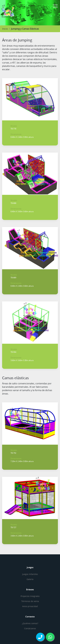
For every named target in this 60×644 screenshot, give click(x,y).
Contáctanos (30, 628)
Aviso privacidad (30, 606)
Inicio (5, 29)
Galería (30, 579)
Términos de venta (30, 601)
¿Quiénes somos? (30, 623)
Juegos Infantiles (30, 574)
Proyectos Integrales (30, 596)
